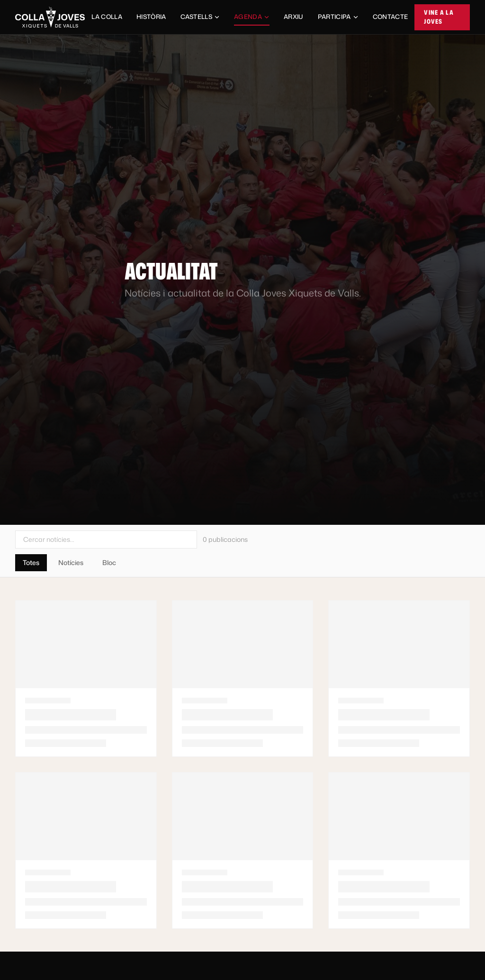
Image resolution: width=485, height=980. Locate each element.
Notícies (71, 562)
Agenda (252, 19)
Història (151, 17)
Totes (31, 562)
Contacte (391, 17)
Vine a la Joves (439, 17)
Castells (200, 17)
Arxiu (294, 17)
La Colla (107, 17)
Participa (338, 17)
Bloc (109, 562)
